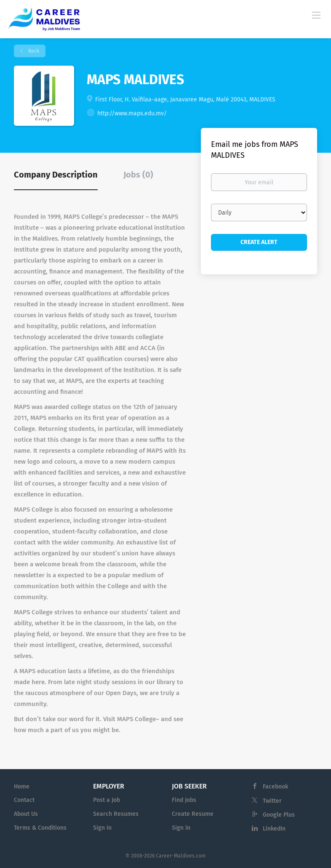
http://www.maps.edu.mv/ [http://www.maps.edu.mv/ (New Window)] (132, 113)
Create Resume (193, 814)
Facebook (275, 787)
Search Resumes (116, 814)
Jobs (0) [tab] (138, 175)
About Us (26, 814)
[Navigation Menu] (316, 15)
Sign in (102, 828)
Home (22, 787)
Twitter (272, 801)
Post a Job (107, 800)
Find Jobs (184, 800)
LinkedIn (274, 829)
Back (33, 51)
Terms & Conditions (40, 828)
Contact (24, 800)
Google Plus (279, 815)
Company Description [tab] (56, 175)
